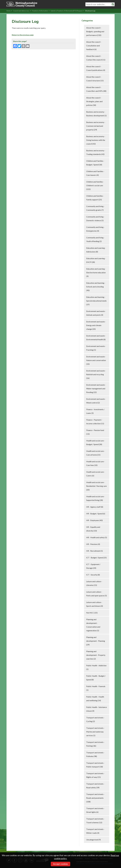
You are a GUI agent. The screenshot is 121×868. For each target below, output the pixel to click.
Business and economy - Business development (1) (96, 114)
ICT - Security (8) (93, 575)
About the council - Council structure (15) (95, 79)
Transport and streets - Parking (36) (95, 744)
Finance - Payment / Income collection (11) (95, 422)
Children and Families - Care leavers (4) (95, 173)
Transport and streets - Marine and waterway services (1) (95, 732)
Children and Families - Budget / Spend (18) (95, 163)
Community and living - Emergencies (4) (95, 229)
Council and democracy (22, 11)
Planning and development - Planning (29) (96, 641)
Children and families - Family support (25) (95, 198)
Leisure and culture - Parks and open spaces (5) (97, 594)
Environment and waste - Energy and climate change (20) (96, 325)
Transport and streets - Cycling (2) (95, 719)
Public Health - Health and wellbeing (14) (95, 699)
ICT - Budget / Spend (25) (96, 558)
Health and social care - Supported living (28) (96, 498)
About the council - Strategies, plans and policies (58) (94, 101)
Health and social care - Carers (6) (96, 474)
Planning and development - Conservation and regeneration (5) (93, 625)
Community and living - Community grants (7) (95, 208)
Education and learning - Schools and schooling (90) (96, 287)
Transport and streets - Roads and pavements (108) (95, 798)
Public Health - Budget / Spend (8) (96, 678)
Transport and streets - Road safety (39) (95, 786)
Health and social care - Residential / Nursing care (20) (96, 486)
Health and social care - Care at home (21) (96, 453)
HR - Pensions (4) (93, 544)
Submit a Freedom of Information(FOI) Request (67, 11)
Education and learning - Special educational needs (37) (96, 301)
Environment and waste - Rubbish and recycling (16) (96, 374)
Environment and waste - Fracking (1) (96, 348)
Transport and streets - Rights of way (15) (95, 775)
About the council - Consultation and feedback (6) (94, 46)
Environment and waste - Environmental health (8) (96, 338)
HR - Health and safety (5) (97, 537)
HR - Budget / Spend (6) (96, 514)
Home (9, 11)
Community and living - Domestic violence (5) (95, 219)
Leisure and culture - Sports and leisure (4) (95, 604)
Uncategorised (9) (93, 840)
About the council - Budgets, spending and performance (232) (95, 31)
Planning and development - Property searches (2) (96, 655)
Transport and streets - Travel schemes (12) (95, 821)
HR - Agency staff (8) (95, 507)
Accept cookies (60, 864)
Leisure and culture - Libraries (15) (94, 583)
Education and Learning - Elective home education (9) (96, 272)
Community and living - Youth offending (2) (95, 239)
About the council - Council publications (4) (96, 68)
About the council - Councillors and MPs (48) (96, 89)
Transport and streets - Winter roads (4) (95, 831)
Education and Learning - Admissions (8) (96, 250)
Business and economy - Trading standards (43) (96, 152)
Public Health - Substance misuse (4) (97, 709)
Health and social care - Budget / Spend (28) (96, 442)
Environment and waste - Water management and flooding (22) (96, 388)
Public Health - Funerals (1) (96, 688)
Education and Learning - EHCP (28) (96, 260)
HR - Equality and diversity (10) (93, 529)
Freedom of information (41, 11)
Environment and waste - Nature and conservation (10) (96, 360)
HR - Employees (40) (94, 520)
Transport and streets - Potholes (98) (95, 754)
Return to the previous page (23, 35)
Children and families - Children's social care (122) (95, 185)
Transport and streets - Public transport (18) (95, 765)
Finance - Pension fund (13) (95, 432)
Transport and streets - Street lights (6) (95, 810)
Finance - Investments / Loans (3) (95, 411)
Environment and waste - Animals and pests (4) (96, 313)
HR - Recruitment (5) (94, 551)
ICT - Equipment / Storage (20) (93, 566)
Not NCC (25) (92, 613)
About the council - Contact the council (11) (96, 58)
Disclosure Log (90, 11)
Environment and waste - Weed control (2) (96, 401)
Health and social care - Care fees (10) (96, 463)
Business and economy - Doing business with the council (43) (96, 140)
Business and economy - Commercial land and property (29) (96, 126)
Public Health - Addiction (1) (96, 667)
